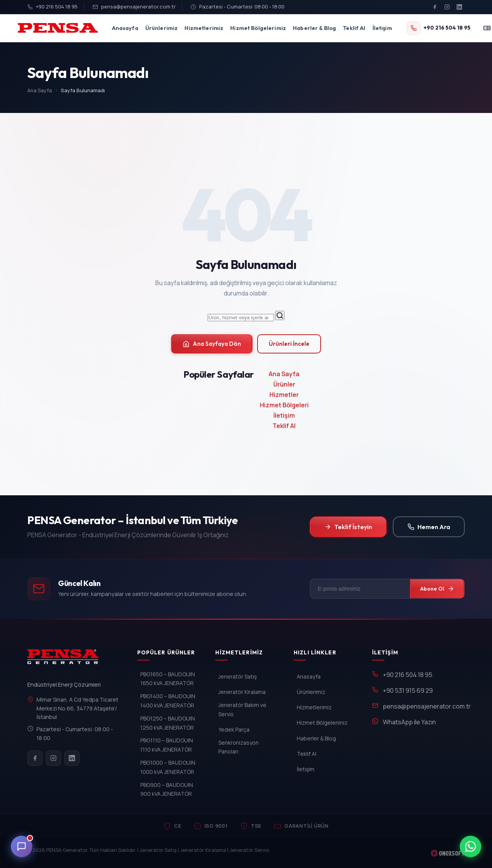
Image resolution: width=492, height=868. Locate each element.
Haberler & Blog (314, 28)
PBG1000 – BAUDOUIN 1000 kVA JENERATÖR (168, 767)
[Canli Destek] (22, 846)
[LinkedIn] (459, 7)
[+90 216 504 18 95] (439, 28)
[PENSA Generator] (65, 660)
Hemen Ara (429, 527)
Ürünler (284, 384)
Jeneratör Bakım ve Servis (242, 710)
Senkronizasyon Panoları (239, 747)
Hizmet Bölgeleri (284, 405)
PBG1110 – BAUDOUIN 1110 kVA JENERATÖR (167, 745)
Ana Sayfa (40, 90)
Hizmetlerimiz (204, 28)
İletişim (382, 28)
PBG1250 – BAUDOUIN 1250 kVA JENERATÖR (168, 723)
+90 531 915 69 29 (408, 690)
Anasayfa (125, 28)
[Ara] (280, 315)
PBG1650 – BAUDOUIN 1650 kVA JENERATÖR (168, 679)
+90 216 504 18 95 (52, 7)
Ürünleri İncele (289, 344)
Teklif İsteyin (348, 527)
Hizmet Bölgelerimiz (258, 28)
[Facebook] (435, 7)
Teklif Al (354, 28)
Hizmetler (284, 395)
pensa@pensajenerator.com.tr (134, 7)
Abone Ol (437, 589)
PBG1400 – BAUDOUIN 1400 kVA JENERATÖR (168, 701)
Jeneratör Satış (238, 676)
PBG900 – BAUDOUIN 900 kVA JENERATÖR (167, 789)
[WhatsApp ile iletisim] (470, 846)
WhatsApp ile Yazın (409, 722)
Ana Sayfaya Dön (212, 344)
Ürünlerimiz (162, 28)
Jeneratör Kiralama (242, 692)
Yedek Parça (234, 729)
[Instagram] (447, 7)
